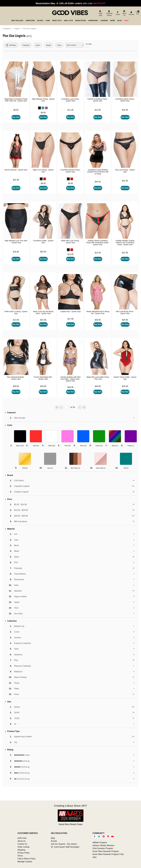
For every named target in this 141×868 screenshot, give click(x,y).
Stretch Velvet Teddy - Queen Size (125, 378)
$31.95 (43, 320)
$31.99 (16, 180)
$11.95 (70, 110)
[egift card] (100, 13)
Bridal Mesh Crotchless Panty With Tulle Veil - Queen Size (16, 100)
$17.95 (70, 319)
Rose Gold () (101, 468)
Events (54, 841)
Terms (20, 856)
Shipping (21, 850)
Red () (36, 446)
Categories (7, 29)
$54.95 (43, 252)
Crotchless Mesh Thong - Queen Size (125, 100)
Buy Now (16, 117)
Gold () (25, 468)
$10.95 (125, 110)
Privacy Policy (24, 853)
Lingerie (17, 29)
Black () (20, 446)
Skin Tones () (75, 468)
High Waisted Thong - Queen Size (43, 100)
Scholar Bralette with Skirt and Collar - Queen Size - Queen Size (70, 379)
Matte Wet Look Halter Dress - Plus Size (98, 378)
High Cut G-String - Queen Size (43, 171)
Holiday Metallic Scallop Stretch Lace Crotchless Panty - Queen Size (125, 243)
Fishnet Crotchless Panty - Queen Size (98, 100)
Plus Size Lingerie (30, 29)
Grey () (50, 468)
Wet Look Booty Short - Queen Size (125, 312)
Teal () (126, 468)
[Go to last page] (84, 407)
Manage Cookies (25, 862)
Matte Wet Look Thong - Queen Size (71, 242)
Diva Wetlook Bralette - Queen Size (16, 378)
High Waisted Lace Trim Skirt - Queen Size (16, 242)
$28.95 (98, 320)
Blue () (83, 446)
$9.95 (16, 110)
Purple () (131, 446)
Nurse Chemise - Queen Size (16, 170)
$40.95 (98, 386)
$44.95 (125, 386)
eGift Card (22, 838)
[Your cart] (137, 13)
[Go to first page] (57, 407)
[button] (39, 108)
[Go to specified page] (67, 407)
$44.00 (98, 182)
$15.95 (125, 181)
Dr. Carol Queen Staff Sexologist (65, 847)
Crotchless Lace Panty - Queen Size (70, 100)
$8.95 (43, 183)
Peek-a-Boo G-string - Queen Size (16, 312)
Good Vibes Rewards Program (106, 851)
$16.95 (16, 252)
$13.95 (70, 254)
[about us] (124, 13)
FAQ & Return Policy (27, 859)
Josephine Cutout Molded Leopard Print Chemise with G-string (98, 172)
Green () (99, 446)
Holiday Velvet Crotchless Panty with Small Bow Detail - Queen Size (98, 243)
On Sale (89, 45)
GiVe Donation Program (103, 848)
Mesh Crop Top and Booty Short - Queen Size (43, 312)
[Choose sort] (75, 45)
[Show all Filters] (11, 45)
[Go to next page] (80, 407)
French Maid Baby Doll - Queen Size (43, 378)
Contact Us (22, 844)
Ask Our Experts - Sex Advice (64, 844)
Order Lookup (23, 847)
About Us (22, 841)
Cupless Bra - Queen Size (70, 311)
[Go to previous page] (61, 407)
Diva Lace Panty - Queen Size (125, 171)
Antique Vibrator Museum (104, 845)
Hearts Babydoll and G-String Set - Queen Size (98, 312)
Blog (53, 838)
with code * (70, 3)
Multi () (115, 446)
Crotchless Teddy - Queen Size (43, 242)
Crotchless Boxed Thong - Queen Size (70, 171)
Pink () (68, 446)
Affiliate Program (100, 842)
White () (52, 446)
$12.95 (98, 110)
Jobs (95, 857)
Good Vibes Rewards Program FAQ (108, 854)
